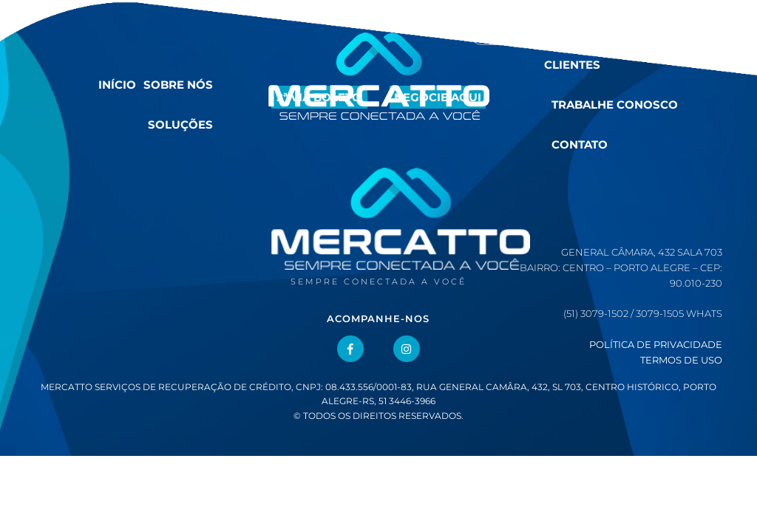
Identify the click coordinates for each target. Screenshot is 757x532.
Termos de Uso (681, 360)
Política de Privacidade (656, 344)
